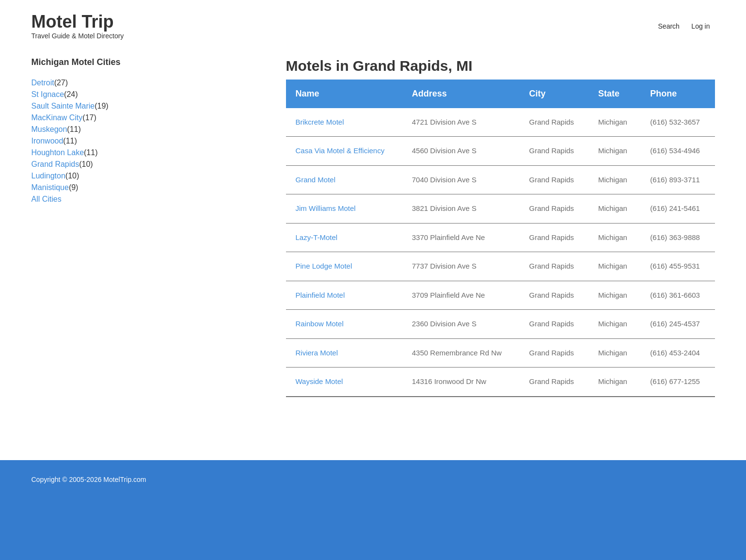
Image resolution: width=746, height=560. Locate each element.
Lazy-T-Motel (317, 237)
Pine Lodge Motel (324, 266)
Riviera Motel (317, 353)
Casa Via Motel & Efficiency (340, 151)
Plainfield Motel (320, 295)
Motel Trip (73, 22)
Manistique (50, 187)
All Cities (47, 199)
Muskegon (49, 129)
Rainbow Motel (320, 324)
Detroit (43, 83)
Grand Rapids (56, 164)
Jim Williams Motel (326, 208)
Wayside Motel (319, 381)
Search (669, 26)
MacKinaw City (57, 118)
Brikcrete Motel (320, 122)
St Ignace (48, 94)
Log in (700, 26)
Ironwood (48, 141)
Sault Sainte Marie (63, 106)
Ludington (48, 176)
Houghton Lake (58, 152)
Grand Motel (316, 180)
